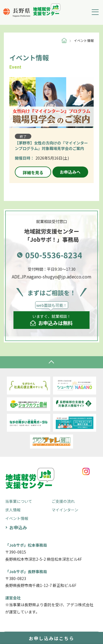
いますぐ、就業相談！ (51, 320)
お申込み (18, 527)
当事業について (19, 501)
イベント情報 (17, 518)
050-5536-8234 (54, 255)
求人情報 (13, 510)
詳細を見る (33, 172)
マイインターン (65, 510)
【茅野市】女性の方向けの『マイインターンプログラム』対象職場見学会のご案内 (51, 146)
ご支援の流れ (63, 501)
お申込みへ (70, 172)
